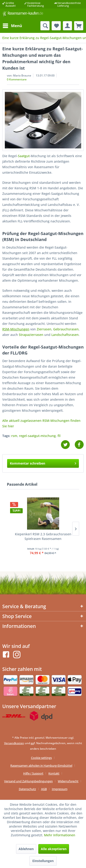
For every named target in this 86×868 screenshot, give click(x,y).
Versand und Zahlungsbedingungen (28, 781)
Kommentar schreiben (43, 463)
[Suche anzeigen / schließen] (45, 26)
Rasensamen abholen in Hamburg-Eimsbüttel (41, 766)
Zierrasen (44, 329)
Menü (12, 25)
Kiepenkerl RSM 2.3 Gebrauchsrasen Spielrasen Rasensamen (43, 536)
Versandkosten (14, 743)
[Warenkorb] (79, 26)
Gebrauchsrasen (66, 329)
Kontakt (54, 773)
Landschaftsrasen (65, 335)
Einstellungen (43, 861)
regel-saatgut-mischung (37, 436)
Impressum (60, 789)
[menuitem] (12, 26)
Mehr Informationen (60, 835)
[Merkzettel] (56, 26)
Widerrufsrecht (68, 781)
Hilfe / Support (33, 773)
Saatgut (24, 156)
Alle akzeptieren (54, 849)
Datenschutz (27, 789)
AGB (44, 789)
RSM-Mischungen (16, 329)
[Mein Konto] (67, 26)
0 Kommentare (17, 79)
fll (59, 436)
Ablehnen (26, 849)
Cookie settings (41, 758)
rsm (14, 436)
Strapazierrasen (31, 335)
